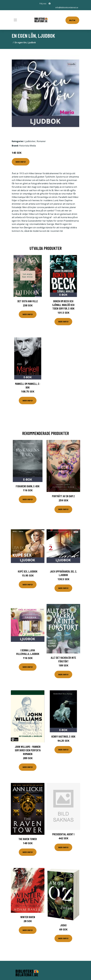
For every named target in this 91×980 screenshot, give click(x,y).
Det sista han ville (28, 301)
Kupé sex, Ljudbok (28, 571)
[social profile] (50, 4)
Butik (72, 20)
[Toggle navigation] (15, 20)
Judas (63, 925)
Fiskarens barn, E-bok (28, 486)
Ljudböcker (30, 141)
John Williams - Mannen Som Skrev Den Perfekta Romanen (28, 750)
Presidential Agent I (63, 834)
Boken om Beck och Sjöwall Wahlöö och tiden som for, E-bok (63, 305)
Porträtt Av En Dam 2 (63, 496)
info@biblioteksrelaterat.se (67, 7)
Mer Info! (21, 162)
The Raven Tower (28, 839)
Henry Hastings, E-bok (63, 736)
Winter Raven (28, 917)
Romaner (41, 141)
